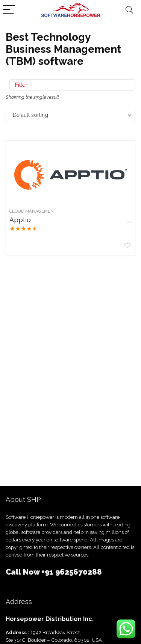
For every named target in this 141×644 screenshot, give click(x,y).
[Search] (129, 10)
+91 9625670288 (72, 572)
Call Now (23, 572)
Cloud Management (33, 211)
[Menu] (9, 10)
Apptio (20, 220)
